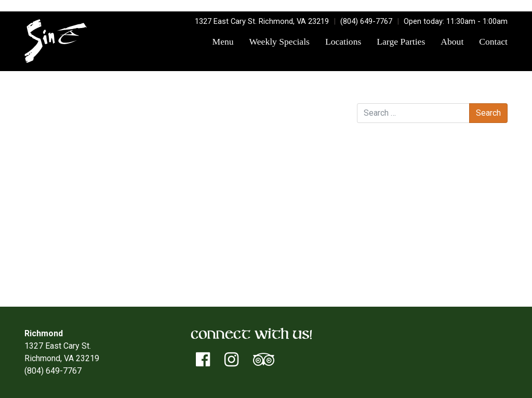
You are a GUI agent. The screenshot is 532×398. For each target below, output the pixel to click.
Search (369, 93)
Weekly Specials (280, 42)
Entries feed (400, 251)
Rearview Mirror (56, 132)
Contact (493, 42)
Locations (343, 42)
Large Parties (401, 42)
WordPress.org (405, 276)
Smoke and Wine (308, 132)
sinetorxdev (156, 120)
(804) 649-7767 (366, 21)
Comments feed (407, 264)
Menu (223, 42)
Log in (389, 239)
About (452, 42)
